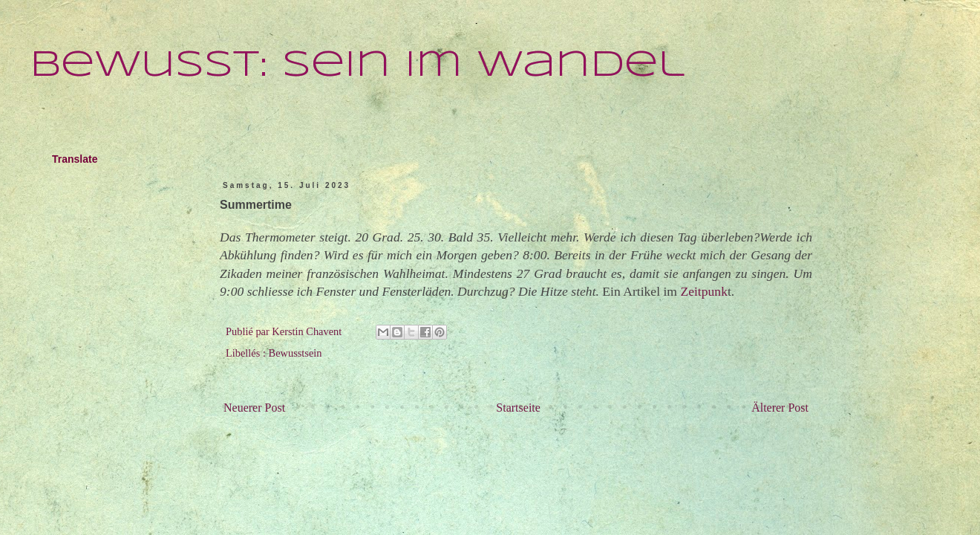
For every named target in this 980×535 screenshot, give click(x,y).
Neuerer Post (254, 408)
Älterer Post (780, 408)
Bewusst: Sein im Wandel (357, 65)
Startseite (518, 408)
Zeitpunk (704, 291)
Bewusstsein (295, 353)
